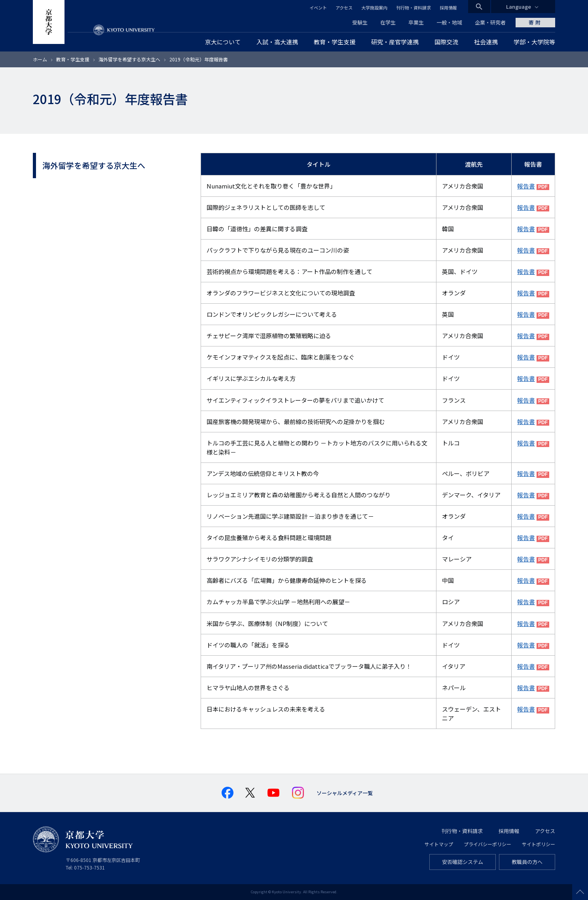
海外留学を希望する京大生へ (130, 59)
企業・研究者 (490, 22)
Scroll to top (580, 892)
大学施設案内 (374, 8)
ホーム (40, 59)
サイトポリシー (539, 844)
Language (519, 7)
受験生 (360, 22)
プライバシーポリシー (487, 844)
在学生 (388, 22)
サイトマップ (439, 844)
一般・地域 (449, 22)
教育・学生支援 (73, 59)
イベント (318, 8)
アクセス (344, 8)
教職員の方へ (527, 862)
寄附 (535, 22)
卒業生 (416, 22)
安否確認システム (463, 862)
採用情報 (448, 8)
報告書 (526, 186)
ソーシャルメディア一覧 (345, 793)
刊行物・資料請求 (413, 8)
